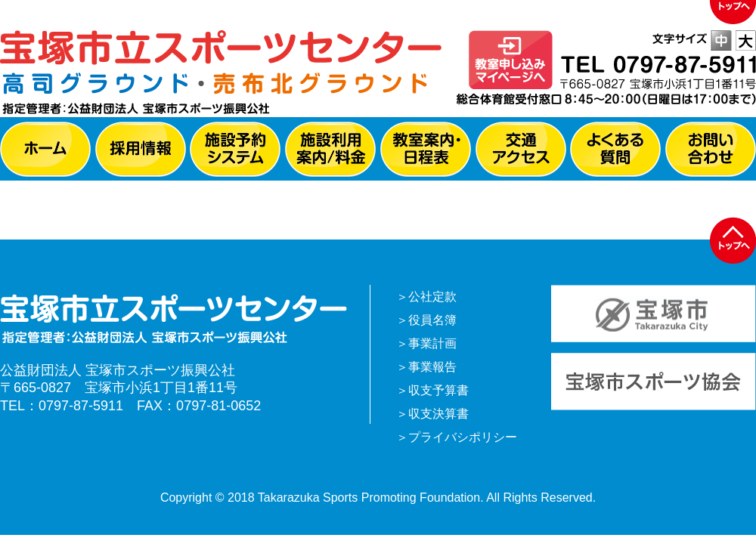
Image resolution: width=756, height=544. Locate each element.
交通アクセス (521, 149)
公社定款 (432, 297)
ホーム (45, 149)
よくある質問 (615, 149)
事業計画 (432, 343)
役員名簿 (432, 320)
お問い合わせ (711, 149)
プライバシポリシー (463, 437)
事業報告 (432, 367)
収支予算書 (438, 390)
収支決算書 (438, 414)
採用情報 (141, 149)
